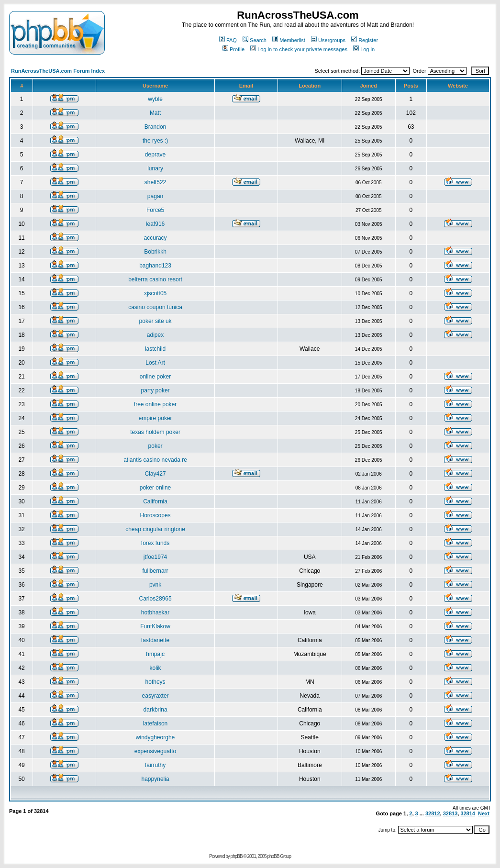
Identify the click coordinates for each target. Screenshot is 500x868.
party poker (156, 390)
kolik (156, 668)
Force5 (155, 210)
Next (484, 813)
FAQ (228, 40)
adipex (155, 335)
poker (156, 446)
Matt (155, 113)
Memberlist (289, 40)
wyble (155, 99)
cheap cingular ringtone (155, 529)
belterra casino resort (155, 279)
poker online (155, 488)
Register (365, 40)
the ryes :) (155, 141)
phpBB (237, 856)
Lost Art (155, 363)
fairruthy (155, 765)
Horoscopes (156, 515)
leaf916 (155, 224)
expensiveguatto (155, 751)
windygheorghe (155, 737)
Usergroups (328, 40)
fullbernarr (156, 571)
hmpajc (155, 654)
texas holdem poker (155, 432)
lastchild (155, 349)
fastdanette (155, 640)
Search (255, 40)
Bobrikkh (155, 252)
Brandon (155, 127)
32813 (450, 813)
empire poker (156, 418)
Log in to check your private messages (299, 49)
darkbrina (156, 710)
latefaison (155, 723)
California (155, 501)
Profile (233, 49)
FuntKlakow (155, 626)
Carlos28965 (156, 599)
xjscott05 (155, 293)
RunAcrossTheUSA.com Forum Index (58, 71)
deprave (155, 155)
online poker (155, 377)
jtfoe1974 (155, 557)
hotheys (156, 682)
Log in (364, 49)
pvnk (155, 585)
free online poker (155, 404)
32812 (433, 813)
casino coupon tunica (155, 307)
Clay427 (156, 474)
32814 (468, 813)
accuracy (156, 238)
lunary (155, 168)
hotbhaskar (155, 612)
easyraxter (156, 696)
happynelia (156, 779)
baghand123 (155, 266)
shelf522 (155, 182)
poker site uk (156, 321)
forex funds (155, 543)
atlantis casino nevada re (155, 460)
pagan (155, 196)
